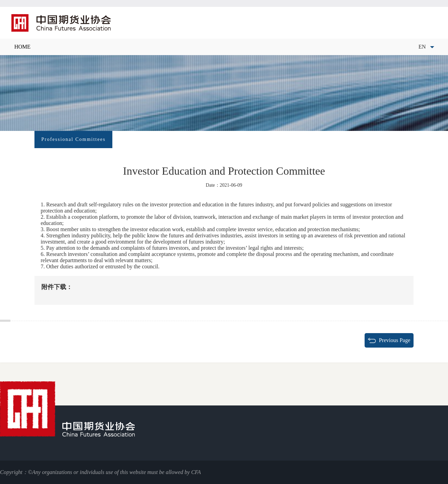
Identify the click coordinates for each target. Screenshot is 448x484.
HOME (22, 47)
